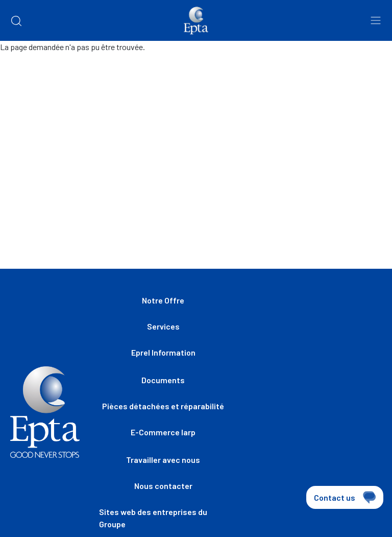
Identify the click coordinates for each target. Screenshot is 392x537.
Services (163, 326)
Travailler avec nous (163, 460)
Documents (163, 380)
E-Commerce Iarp (163, 432)
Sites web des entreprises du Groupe (153, 518)
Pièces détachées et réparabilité (163, 406)
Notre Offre (163, 300)
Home (19, 72)
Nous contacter (163, 486)
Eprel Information (163, 352)
